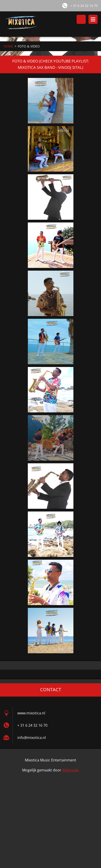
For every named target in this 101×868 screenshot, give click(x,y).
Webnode (71, 770)
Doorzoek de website (81, 19)
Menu (93, 19)
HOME (8, 46)
